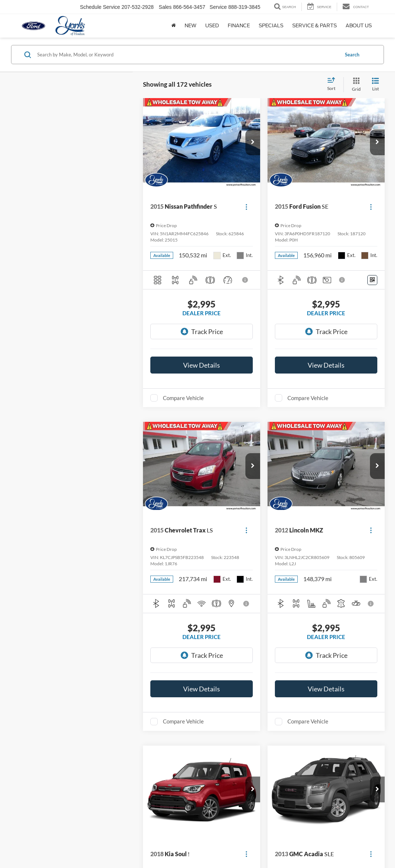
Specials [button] (271, 26)
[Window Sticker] (372, 280)
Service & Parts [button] (314, 26)
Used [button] (212, 26)
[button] (253, 142)
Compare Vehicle (183, 398)
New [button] (190, 26)
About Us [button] (359, 26)
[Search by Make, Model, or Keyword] (187, 55)
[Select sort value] (333, 84)
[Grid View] (355, 85)
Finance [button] (239, 26)
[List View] (375, 85)
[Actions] (246, 207)
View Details (202, 365)
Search (352, 55)
